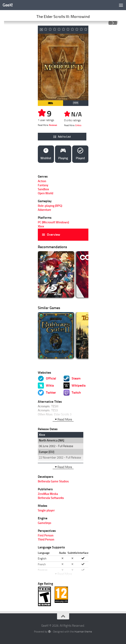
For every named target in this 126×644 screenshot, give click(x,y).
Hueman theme (83, 632)
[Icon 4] (59, 30)
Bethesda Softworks (51, 498)
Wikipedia (79, 385)
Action (42, 181)
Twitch (76, 393)
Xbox (41, 226)
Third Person (46, 539)
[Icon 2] (50, 30)
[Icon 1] (46, 30)
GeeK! (8, 5)
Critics (78, 125)
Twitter (51, 393)
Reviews (53, 125)
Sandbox (43, 189)
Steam (76, 378)
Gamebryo (44, 523)
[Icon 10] (86, 30)
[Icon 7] (72, 30)
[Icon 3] (55, 30)
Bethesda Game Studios (53, 481)
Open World (46, 193)
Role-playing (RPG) (50, 206)
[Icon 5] (64, 30)
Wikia (50, 385)
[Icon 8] (77, 30)
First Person (46, 535)
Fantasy (43, 185)
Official (51, 378)
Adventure (44, 210)
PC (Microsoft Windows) (53, 222)
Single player (46, 510)
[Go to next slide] (113, 23)
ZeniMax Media (48, 494)
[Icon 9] (81, 30)
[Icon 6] (68, 30)
